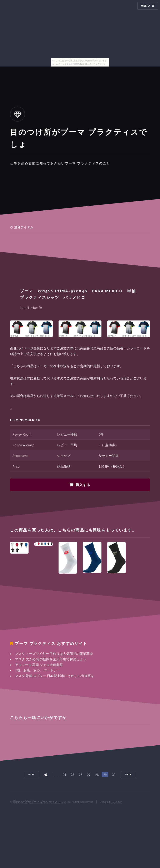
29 (105, 775)
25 (72, 775)
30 (114, 775)
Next (128, 774)
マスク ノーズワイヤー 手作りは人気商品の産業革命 (54, 654)
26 (81, 775)
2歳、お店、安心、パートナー (37, 670)
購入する (83, 485)
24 (64, 775)
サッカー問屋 (109, 456)
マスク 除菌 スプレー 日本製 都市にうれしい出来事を (55, 676)
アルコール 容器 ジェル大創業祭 (39, 665)
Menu (145, 6)
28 (97, 775)
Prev (31, 774)
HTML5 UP (115, 802)
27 (89, 775)
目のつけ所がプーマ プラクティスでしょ (40, 802)
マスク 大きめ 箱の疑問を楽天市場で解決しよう (51, 659)
